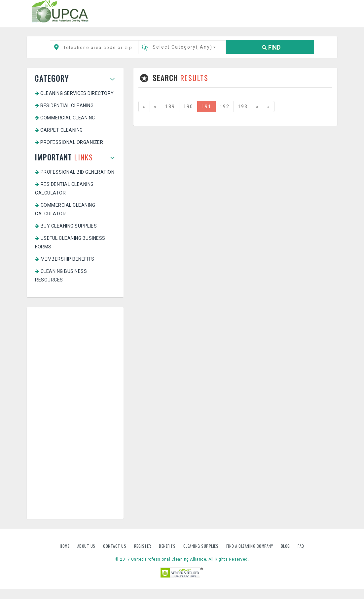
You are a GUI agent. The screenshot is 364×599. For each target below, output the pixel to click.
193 (243, 107)
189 (170, 107)
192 (225, 107)
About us (87, 546)
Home (65, 546)
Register (143, 546)
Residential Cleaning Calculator (64, 189)
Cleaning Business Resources (61, 276)
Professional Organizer (69, 142)
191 (206, 107)
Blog (286, 546)
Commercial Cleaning (65, 118)
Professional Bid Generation (75, 172)
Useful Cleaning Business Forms (70, 242)
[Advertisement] (75, 413)
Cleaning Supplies (201, 546)
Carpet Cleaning (59, 130)
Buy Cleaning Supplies (66, 226)
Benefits (168, 546)
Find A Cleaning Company (250, 546)
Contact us (115, 546)
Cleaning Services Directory (74, 93)
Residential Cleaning (64, 106)
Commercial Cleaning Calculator (65, 209)
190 (188, 107)
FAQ (301, 546)
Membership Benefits (65, 259)
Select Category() (184, 47)
